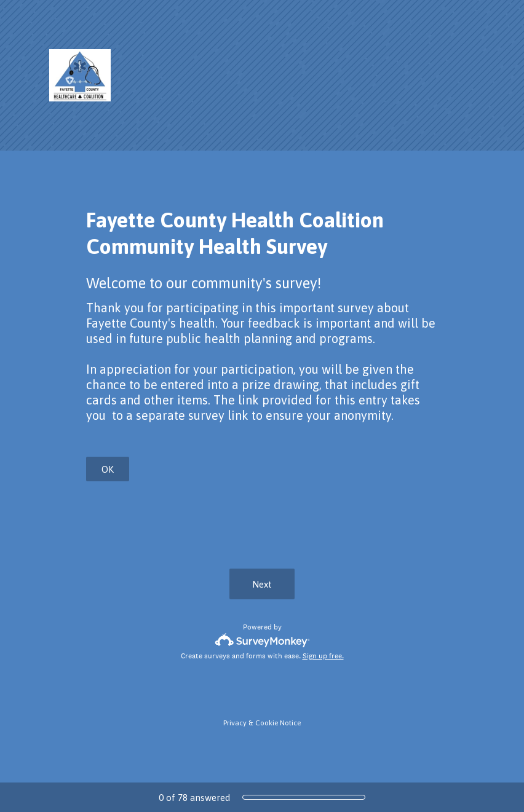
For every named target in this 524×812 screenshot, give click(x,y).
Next (262, 584)
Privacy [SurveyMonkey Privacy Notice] (235, 723)
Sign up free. (323, 656)
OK (108, 469)
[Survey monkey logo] (262, 640)
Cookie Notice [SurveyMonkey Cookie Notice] (278, 723)
